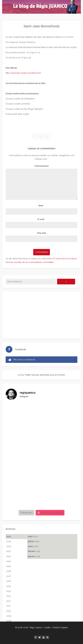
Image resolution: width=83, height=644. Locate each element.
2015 (8, 586)
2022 (9, 551)
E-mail (41, 219)
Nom (42, 206)
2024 (9, 541)
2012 (9, 601)
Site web (41, 233)
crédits (47, 627)
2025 (9, 536)
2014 (9, 591)
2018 (9, 571)
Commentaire (41, 166)
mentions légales (60, 627)
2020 (9, 561)
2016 (9, 581)
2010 (9, 611)
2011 (8, 606)
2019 (9, 566)
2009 (9, 616)
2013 (9, 596)
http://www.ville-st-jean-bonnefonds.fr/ (23, 73)
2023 (9, 546)
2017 (8, 576)
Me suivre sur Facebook (22, 360)
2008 (9, 621)
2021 (9, 556)
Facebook (21, 349)
